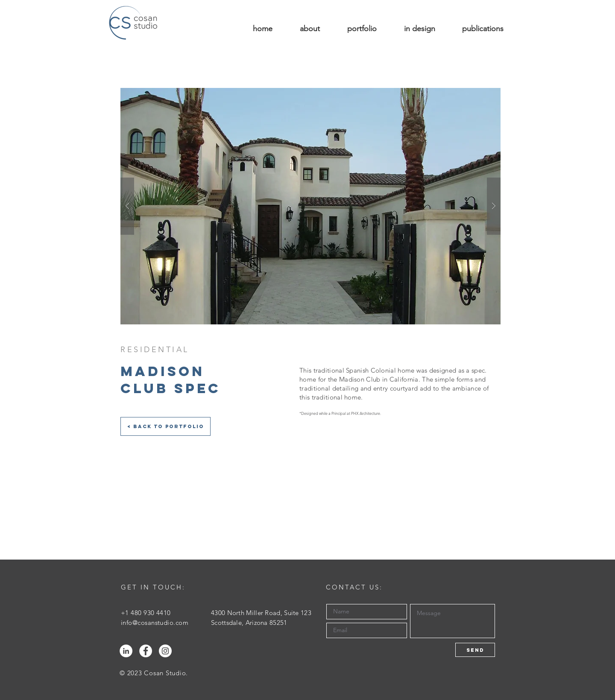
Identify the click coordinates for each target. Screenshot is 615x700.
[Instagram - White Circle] (165, 651)
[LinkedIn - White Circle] (126, 651)
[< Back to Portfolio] (165, 426)
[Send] (475, 650)
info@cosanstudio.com (155, 623)
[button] (310, 206)
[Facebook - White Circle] (146, 651)
